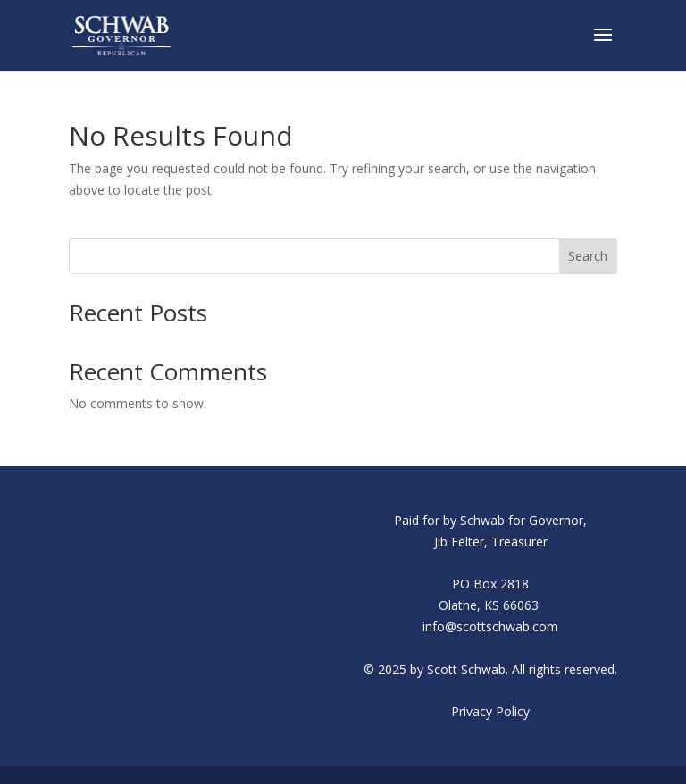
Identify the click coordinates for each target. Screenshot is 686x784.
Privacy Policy (490, 711)
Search (588, 256)
